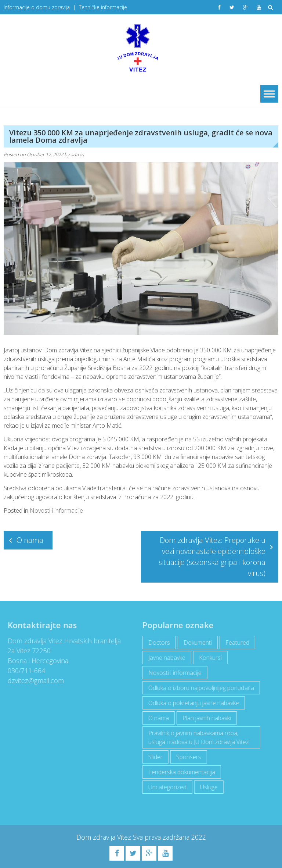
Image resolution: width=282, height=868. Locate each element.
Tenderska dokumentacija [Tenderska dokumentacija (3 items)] (179, 772)
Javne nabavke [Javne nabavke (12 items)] (164, 658)
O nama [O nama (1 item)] (156, 718)
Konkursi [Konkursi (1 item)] (208, 658)
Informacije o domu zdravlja (37, 7)
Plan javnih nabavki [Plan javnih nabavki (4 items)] (204, 718)
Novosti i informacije (56, 511)
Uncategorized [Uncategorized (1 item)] (165, 787)
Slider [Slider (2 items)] (153, 757)
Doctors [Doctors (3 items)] (157, 643)
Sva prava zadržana (162, 837)
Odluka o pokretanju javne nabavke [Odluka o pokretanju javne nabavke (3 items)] (191, 703)
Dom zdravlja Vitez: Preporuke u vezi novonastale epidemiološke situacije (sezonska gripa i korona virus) (212, 557)
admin (77, 154)
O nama (30, 540)
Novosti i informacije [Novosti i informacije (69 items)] (172, 673)
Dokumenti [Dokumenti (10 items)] (195, 643)
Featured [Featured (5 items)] (235, 643)
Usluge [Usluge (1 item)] (206, 787)
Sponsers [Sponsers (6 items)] (186, 757)
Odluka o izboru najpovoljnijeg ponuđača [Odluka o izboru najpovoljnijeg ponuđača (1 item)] (199, 688)
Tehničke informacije (103, 7)
